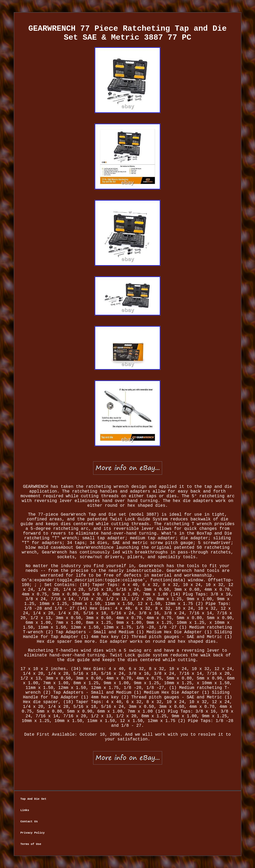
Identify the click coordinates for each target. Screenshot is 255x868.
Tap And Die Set (33, 799)
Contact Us (29, 822)
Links (25, 810)
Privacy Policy (33, 833)
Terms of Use (31, 844)
